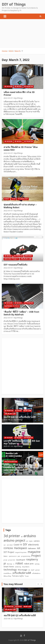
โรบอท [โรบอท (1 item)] (27, 576)
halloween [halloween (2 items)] (32, 548)
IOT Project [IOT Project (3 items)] (9, 552)
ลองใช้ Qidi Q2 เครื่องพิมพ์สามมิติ (20, 417)
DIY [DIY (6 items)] (25, 544)
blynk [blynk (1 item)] (31, 541)
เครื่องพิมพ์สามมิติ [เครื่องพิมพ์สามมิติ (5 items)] (22, 573)
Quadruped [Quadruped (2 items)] (21, 560)
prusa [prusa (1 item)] (5, 560)
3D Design (8, 86)
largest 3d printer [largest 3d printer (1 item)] (21, 552)
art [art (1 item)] (27, 541)
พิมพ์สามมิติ (27, 411)
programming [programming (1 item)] (26, 556)
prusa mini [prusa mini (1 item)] (12, 560)
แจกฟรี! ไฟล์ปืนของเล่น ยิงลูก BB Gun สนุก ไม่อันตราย (22, 442)
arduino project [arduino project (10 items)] (14, 540)
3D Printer (28, 86)
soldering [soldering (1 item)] (18, 567)
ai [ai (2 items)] (22, 536)
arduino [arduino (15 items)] (30, 536)
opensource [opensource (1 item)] (13, 556)
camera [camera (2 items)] (37, 541)
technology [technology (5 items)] (10, 570)
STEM (14, 199)
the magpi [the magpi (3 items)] (22, 570)
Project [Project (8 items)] (36, 556)
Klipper (18, 411)
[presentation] (38, 584)
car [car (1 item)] (5, 545)
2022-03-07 (8, 98)
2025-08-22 (8, 420)
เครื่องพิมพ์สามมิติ (26, 259)
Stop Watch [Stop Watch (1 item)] (26, 567)
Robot (7, 199)
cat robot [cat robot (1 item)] (10, 545)
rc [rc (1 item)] (14, 564)
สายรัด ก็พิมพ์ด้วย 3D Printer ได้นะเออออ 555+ (21, 148)
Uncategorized (11, 462)
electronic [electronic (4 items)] (34, 545)
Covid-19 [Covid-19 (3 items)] (18, 545)
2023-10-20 (8, 473)
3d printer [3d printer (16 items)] (12, 536)
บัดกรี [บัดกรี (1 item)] (33, 570)
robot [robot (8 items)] (19, 563)
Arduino (28, 256)
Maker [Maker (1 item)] (6, 556)
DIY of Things (14, 4)
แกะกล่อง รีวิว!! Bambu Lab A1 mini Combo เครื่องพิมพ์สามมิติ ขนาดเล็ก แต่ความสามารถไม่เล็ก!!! (21, 467)
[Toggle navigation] (5, 16)
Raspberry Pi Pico (12, 306)
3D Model (18, 86)
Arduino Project (11, 259)
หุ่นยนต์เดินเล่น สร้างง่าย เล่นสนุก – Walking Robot (20, 206)
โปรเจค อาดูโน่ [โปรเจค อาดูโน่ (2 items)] (18, 576)
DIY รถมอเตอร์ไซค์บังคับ (15, 265)
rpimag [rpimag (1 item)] (37, 564)
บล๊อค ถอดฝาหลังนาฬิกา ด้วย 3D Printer (19, 93)
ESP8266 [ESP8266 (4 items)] (8, 548)
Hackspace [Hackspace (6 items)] (20, 548)
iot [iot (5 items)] (39, 548)
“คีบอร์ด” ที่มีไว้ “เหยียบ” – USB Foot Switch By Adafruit (21, 313)
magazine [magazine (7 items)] (34, 552)
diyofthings (18, 98)
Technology (23, 199)
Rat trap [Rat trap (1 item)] (9, 564)
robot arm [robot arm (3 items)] (29, 564)
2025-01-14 (8, 446)
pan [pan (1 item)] (19, 556)
